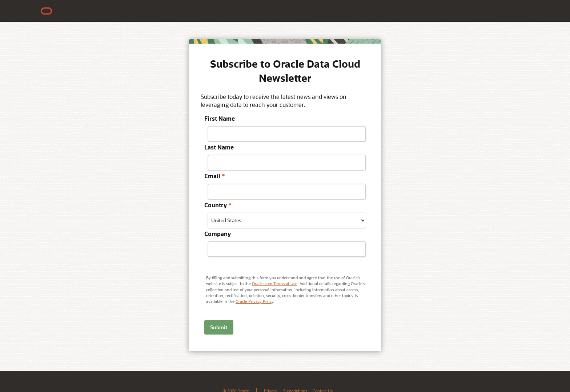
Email (214, 176)
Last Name (219, 147)
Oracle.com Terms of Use (275, 283)
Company (218, 234)
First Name (220, 118)
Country (218, 205)
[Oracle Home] (47, 11)
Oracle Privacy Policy (254, 301)
